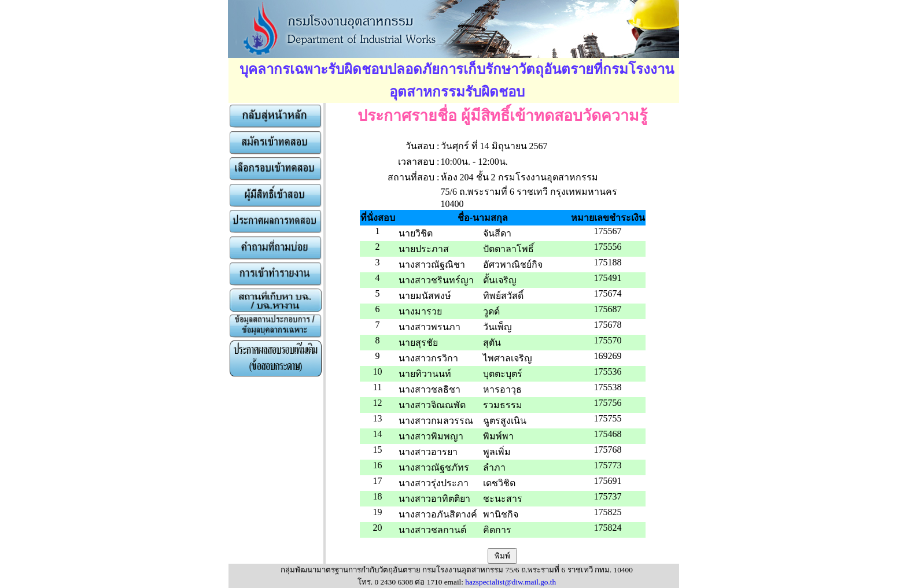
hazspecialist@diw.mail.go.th (510, 582)
